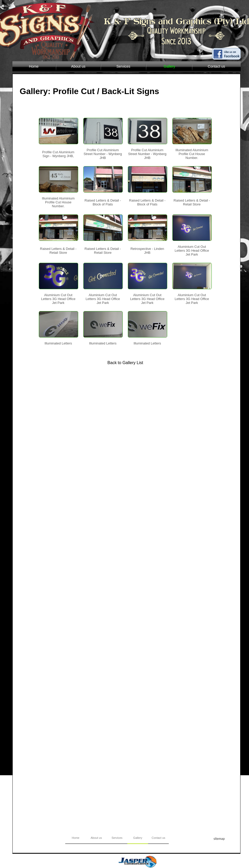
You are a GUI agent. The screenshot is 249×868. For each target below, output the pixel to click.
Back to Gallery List (125, 363)
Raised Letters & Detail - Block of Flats (103, 202)
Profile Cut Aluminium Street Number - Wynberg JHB (103, 154)
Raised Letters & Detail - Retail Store (192, 202)
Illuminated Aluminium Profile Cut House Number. (192, 154)
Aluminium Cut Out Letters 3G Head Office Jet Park (192, 251)
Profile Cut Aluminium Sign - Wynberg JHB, (58, 154)
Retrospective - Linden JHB (147, 251)
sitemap (219, 839)
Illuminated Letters (58, 343)
